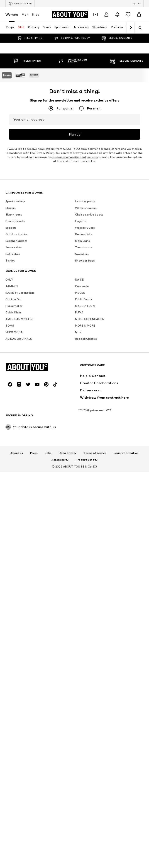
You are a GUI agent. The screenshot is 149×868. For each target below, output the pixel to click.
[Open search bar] (139, 28)
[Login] (106, 15)
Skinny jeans (14, 860)
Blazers (11, 854)
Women (12, 14)
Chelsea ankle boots (89, 860)
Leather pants (85, 847)
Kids (36, 14)
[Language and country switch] (137, 4)
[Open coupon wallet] (95, 15)
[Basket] (139, 15)
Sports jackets (16, 847)
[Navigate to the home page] (70, 15)
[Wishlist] (128, 15)
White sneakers (86, 854)
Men (25, 14)
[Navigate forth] (131, 28)
